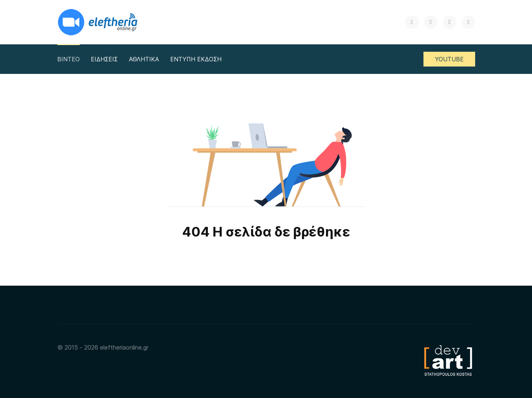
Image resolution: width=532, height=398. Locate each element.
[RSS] (468, 22)
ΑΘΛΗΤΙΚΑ (144, 59)
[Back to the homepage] (99, 22)
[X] (412, 22)
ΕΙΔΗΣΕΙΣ (104, 59)
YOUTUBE (449, 59)
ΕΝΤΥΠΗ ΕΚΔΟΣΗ (196, 59)
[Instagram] (450, 22)
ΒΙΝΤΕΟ (68, 59)
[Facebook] (431, 22)
